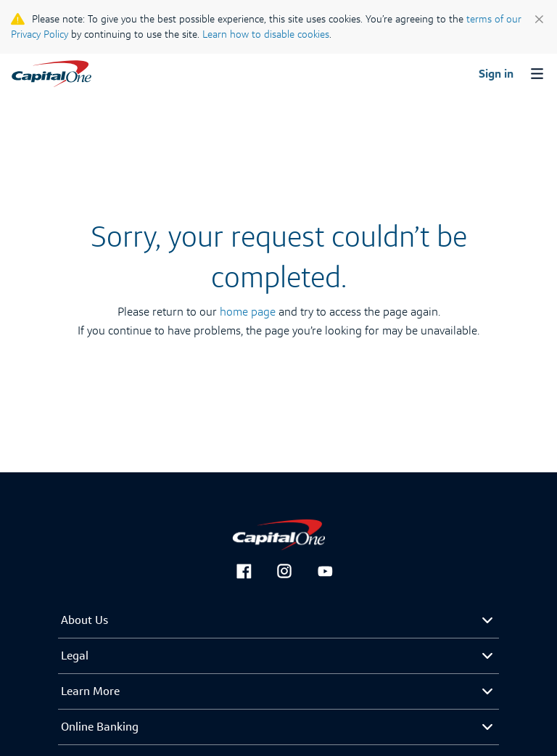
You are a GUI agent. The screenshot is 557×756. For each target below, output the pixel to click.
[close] (539, 16)
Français (34, 58)
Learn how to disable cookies (266, 34)
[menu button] (535, 75)
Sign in (496, 74)
